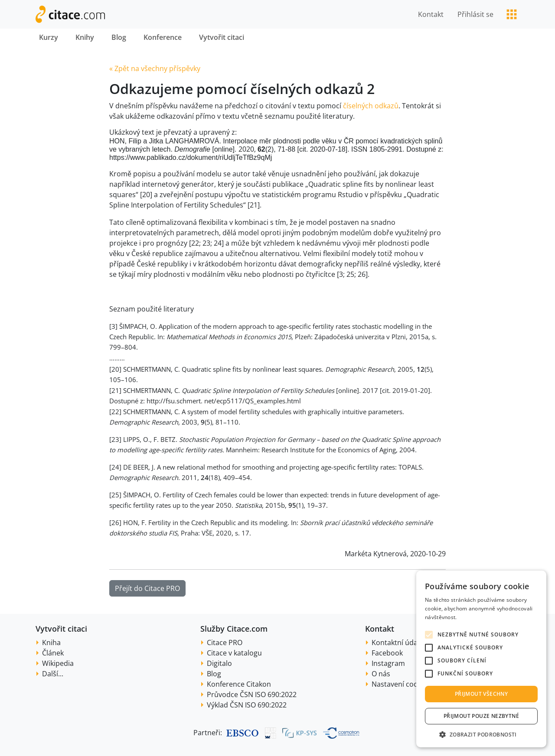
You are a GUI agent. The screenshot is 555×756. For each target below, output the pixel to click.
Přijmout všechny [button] (481, 694)
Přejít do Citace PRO (147, 588)
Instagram (388, 663)
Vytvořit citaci (222, 37)
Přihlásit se (475, 14)
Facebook (387, 653)
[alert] (481, 659)
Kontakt (431, 14)
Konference (163, 37)
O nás (381, 674)
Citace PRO (225, 642)
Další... (53, 674)
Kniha (51, 642)
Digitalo (219, 663)
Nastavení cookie (399, 684)
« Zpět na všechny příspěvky (155, 68)
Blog (119, 37)
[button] (481, 734)
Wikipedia (58, 663)
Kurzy (49, 37)
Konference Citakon (239, 684)
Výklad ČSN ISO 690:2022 (247, 705)
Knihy (85, 37)
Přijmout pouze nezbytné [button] (481, 716)
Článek (53, 653)
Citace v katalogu (234, 653)
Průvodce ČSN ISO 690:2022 (252, 694)
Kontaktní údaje (397, 642)
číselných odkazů (371, 106)
